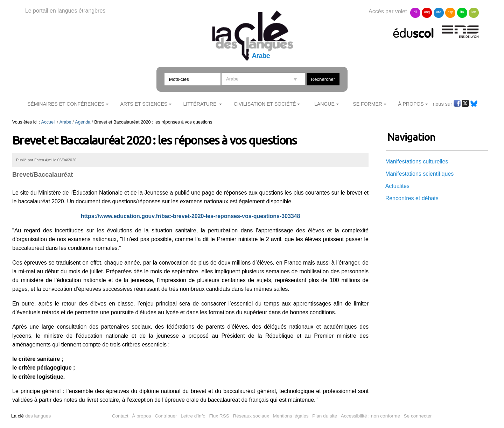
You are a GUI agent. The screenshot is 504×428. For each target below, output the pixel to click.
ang (427, 12)
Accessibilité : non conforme (370, 416)
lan (474, 12)
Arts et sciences (144, 104)
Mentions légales (291, 416)
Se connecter (418, 416)
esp (450, 12)
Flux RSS (219, 416)
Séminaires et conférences (66, 104)
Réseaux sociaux (251, 416)
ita (462, 12)
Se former (367, 104)
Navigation (411, 137)
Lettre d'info (193, 416)
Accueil (48, 122)
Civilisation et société (265, 104)
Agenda (83, 122)
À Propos (411, 104)
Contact (120, 416)
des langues (31, 416)
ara (439, 12)
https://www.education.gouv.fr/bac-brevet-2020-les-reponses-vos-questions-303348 (191, 216)
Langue (324, 104)
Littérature (200, 104)
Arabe (65, 122)
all (415, 12)
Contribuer (166, 416)
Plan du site (325, 416)
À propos (141, 416)
